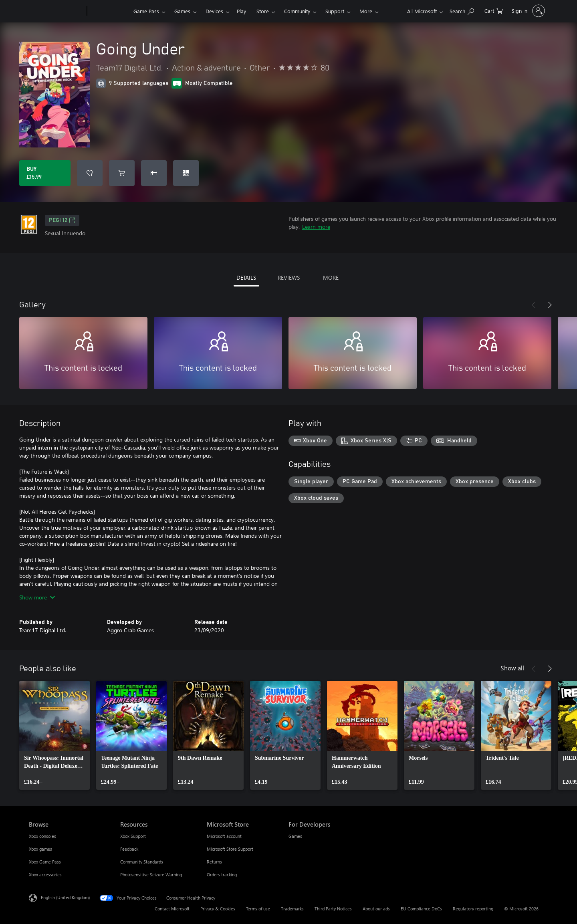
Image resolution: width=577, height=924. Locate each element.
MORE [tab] (331, 277)
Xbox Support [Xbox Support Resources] (133, 836)
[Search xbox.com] (462, 10)
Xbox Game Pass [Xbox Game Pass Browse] (45, 862)
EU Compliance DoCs (421, 909)
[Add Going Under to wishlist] (90, 173)
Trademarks (292, 909)
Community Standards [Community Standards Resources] (142, 862)
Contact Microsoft (172, 909)
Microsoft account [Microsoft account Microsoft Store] (224, 836)
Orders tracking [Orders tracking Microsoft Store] (222, 875)
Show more (37, 597)
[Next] (550, 305)
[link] (54, 735)
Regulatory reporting (473, 909)
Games (182, 11)
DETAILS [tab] (246, 277)
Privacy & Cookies (218, 909)
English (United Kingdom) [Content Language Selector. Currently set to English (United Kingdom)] (65, 897)
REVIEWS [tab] (289, 277)
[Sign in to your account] (528, 11)
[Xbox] (109, 11)
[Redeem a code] (186, 173)
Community (297, 11)
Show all (512, 668)
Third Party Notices (333, 909)
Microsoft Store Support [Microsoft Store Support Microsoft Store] (230, 849)
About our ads (376, 909)
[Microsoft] (56, 11)
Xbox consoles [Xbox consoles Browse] (42, 836)
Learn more (316, 227)
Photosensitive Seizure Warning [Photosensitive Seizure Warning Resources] (151, 875)
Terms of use (258, 909)
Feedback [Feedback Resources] (129, 849)
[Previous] (534, 305)
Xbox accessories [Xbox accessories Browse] (45, 875)
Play (241, 11)
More (366, 11)
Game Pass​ (146, 11)
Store (263, 11)
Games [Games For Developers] (295, 836)
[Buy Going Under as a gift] (154, 173)
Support (335, 11)
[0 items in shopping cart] (494, 10)
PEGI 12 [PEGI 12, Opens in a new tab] (62, 220)
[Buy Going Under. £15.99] (45, 173)
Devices (214, 11)
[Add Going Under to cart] (122, 173)
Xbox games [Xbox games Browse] (40, 849)
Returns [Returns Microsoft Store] (214, 862)
